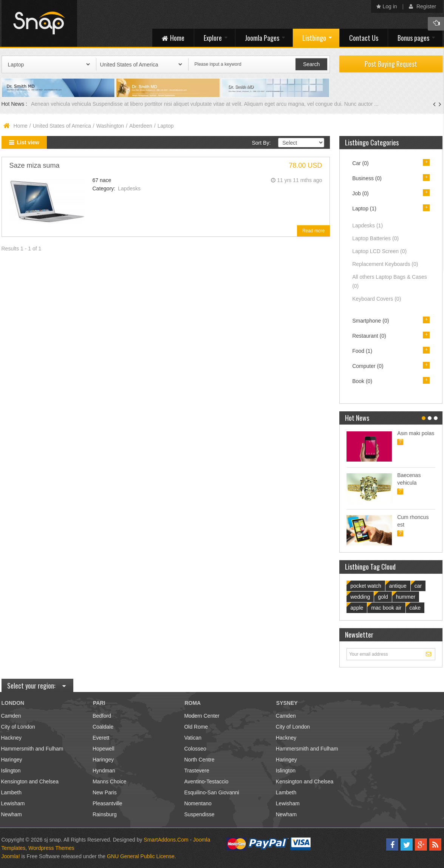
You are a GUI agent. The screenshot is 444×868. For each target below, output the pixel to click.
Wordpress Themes (51, 848)
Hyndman (104, 771)
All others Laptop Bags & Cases (390, 281)
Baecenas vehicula (409, 479)
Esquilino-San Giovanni (212, 792)
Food (362, 351)
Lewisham (13, 803)
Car (360, 163)
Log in (387, 6)
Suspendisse (199, 814)
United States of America (62, 126)
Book (362, 381)
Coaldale (103, 727)
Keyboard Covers (377, 299)
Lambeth (11, 792)
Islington (11, 771)
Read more (313, 231)
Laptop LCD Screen (379, 251)
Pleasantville (108, 803)
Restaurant (369, 336)
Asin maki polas (416, 433)
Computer (368, 366)
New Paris (105, 792)
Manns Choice (110, 782)
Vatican (193, 738)
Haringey (12, 760)
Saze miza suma (35, 165)
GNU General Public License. (142, 856)
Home (21, 126)
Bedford (102, 716)
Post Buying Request (391, 64)
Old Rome (196, 727)
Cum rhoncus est (413, 521)
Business (367, 178)
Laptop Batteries (375, 238)
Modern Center (202, 716)
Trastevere (196, 771)
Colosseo (195, 749)
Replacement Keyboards (385, 264)
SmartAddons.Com (166, 840)
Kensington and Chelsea (30, 782)
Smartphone (371, 321)
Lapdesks (129, 188)
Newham (12, 814)
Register (422, 6)
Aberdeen (141, 126)
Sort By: (261, 143)
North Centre (199, 760)
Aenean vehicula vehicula (62, 104)
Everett (101, 738)
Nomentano (198, 803)
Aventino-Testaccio (206, 782)
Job (360, 193)
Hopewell (104, 749)
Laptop (364, 209)
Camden (11, 716)
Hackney (11, 738)
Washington (110, 126)
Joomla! (11, 856)
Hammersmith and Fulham (32, 749)
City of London (18, 727)
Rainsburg (105, 814)
